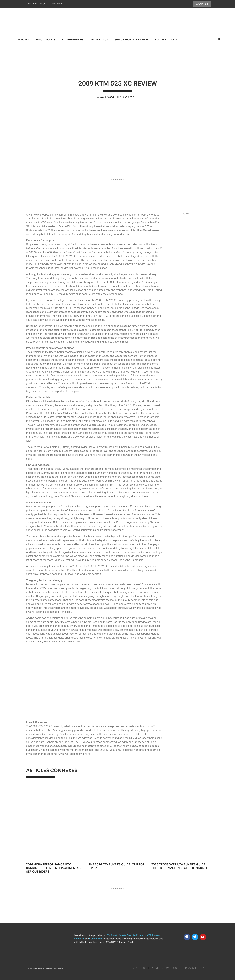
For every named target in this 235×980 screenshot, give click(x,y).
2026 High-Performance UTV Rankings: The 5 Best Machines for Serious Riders (54, 868)
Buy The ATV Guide (166, 40)
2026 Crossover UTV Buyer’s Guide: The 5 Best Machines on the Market (179, 867)
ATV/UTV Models (45, 40)
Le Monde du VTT (142, 935)
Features (23, 40)
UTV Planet (111, 935)
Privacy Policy (194, 968)
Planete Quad (125, 935)
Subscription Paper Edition (132, 40)
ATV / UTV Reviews (73, 40)
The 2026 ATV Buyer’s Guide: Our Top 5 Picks (117, 867)
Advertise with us (37, 4)
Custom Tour (96, 939)
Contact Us (58, 4)
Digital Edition (99, 40)
